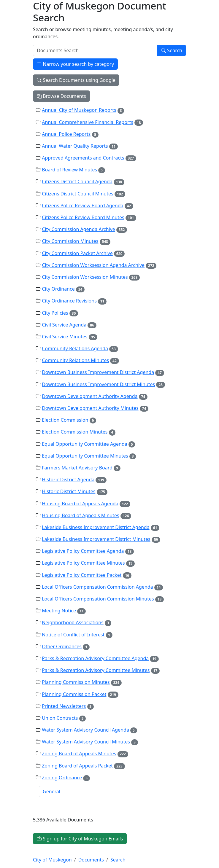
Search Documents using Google (76, 80)
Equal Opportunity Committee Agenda (85, 444)
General (51, 791)
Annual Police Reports (66, 134)
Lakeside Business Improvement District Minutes (96, 539)
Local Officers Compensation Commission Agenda (97, 587)
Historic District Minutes (69, 491)
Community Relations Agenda (75, 348)
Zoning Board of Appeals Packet (77, 766)
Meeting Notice (59, 611)
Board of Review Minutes (69, 170)
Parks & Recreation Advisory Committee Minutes (96, 670)
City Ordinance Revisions (69, 301)
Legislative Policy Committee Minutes (83, 563)
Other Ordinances (62, 646)
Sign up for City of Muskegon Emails (80, 839)
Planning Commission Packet (74, 694)
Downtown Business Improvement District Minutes (98, 384)
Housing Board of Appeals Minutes (81, 515)
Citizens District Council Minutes (78, 194)
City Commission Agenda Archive (78, 229)
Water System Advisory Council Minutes (86, 742)
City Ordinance (58, 289)
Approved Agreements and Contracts (83, 158)
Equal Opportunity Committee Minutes (85, 456)
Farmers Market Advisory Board (77, 468)
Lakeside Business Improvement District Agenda (96, 527)
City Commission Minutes (70, 241)
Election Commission (65, 420)
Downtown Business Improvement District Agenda (98, 372)
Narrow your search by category (75, 64)
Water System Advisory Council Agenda (85, 730)
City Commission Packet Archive (77, 253)
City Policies (55, 313)
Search (172, 50)
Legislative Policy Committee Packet (82, 575)
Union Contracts (60, 718)
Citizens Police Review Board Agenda (82, 206)
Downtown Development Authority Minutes (90, 408)
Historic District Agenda (68, 480)
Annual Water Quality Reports (75, 146)
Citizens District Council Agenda (77, 181)
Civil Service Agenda (64, 325)
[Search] (95, 50)
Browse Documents (61, 96)
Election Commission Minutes (75, 432)
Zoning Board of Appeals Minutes (79, 754)
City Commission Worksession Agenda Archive (93, 265)
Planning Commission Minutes (76, 682)
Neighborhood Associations (73, 622)
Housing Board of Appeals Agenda (80, 504)
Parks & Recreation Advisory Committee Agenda (95, 658)
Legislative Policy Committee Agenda (83, 551)
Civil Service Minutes (65, 337)
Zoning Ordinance (62, 778)
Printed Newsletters (64, 706)
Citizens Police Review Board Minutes (83, 217)
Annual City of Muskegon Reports (79, 110)
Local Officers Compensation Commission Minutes (98, 599)
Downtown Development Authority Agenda (90, 396)
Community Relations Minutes (75, 360)
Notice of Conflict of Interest (73, 635)
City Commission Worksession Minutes (85, 277)
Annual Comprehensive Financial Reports (88, 122)
